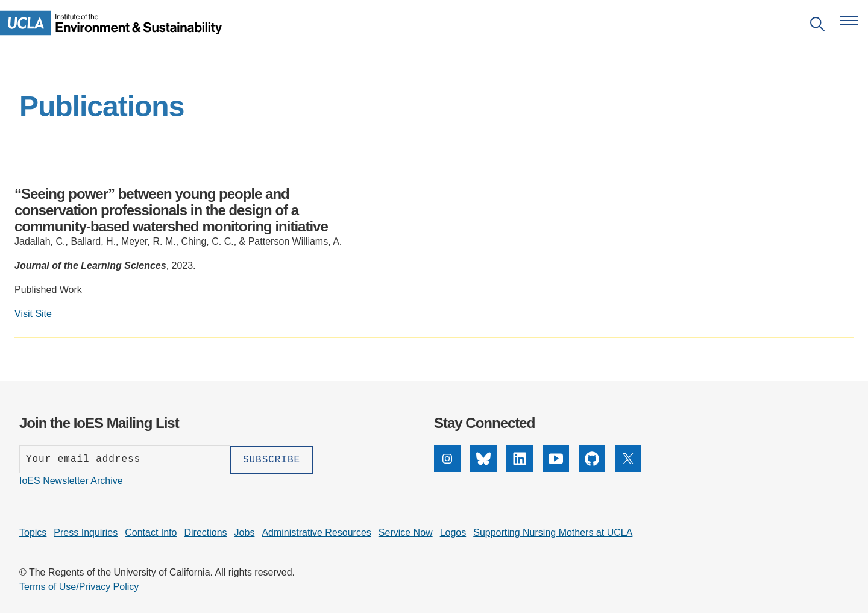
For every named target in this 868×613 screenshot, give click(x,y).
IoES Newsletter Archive (71, 480)
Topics (33, 532)
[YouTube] (556, 469)
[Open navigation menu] (849, 20)
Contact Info (151, 532)
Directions (205, 532)
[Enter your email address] (125, 459)
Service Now (406, 532)
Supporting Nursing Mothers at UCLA (553, 532)
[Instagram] (447, 469)
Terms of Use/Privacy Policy (79, 586)
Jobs (245, 532)
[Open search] (817, 26)
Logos (453, 532)
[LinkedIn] (520, 469)
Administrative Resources (316, 532)
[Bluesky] (483, 469)
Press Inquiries (86, 532)
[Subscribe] (272, 459)
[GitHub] (592, 469)
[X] (628, 469)
